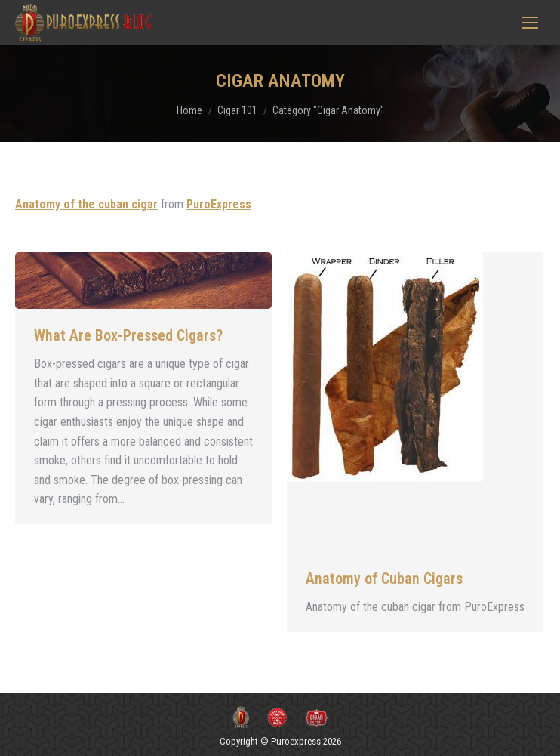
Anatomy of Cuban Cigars (384, 579)
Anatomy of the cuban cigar (86, 204)
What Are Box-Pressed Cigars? (128, 335)
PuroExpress (219, 204)
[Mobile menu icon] (530, 23)
